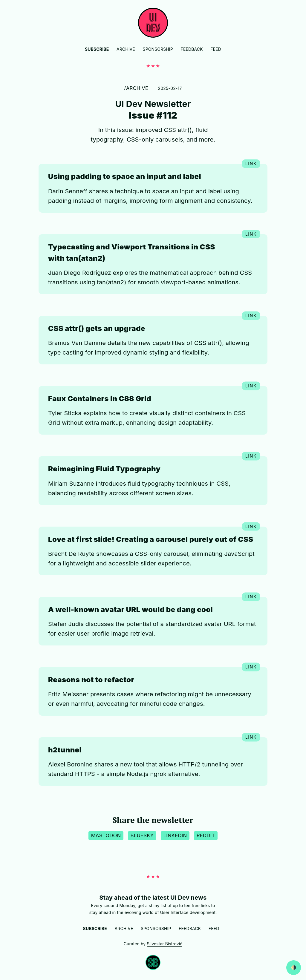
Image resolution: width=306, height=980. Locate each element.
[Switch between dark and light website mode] (294, 968)
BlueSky (142, 835)
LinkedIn (175, 835)
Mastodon (106, 835)
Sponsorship (158, 49)
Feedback (192, 49)
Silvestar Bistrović (165, 944)
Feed (216, 49)
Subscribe (97, 49)
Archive (126, 49)
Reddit (206, 835)
